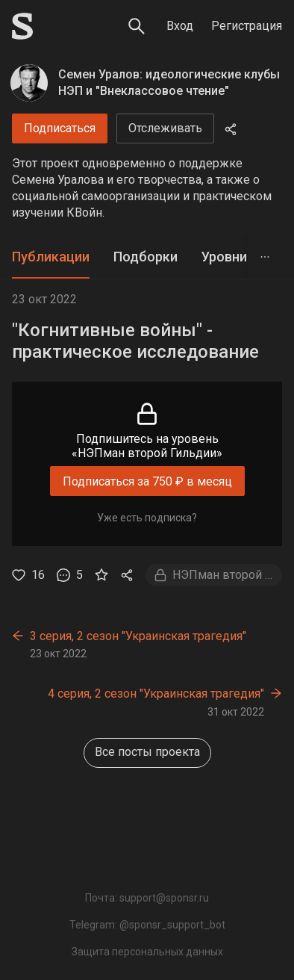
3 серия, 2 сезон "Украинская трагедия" (138, 636)
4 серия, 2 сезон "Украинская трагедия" (156, 694)
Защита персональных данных (147, 952)
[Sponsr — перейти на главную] (22, 26)
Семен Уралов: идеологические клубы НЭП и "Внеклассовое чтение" (169, 83)
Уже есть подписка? (147, 518)
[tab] (51, 257)
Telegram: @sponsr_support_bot (147, 925)
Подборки (146, 257)
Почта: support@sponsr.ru (147, 898)
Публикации (51, 257)
